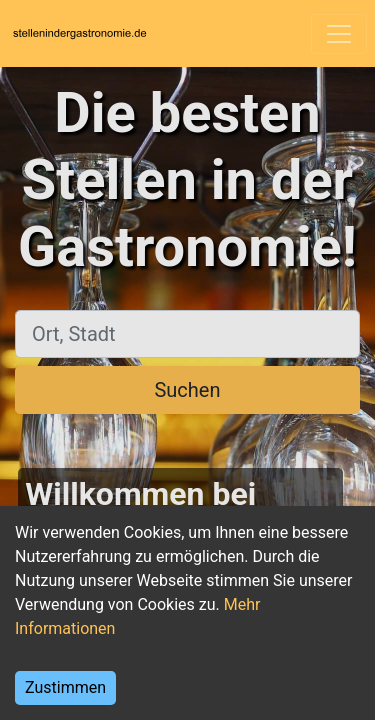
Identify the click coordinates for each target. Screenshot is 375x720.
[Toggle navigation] (339, 34)
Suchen (187, 390)
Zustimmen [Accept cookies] (65, 687)
